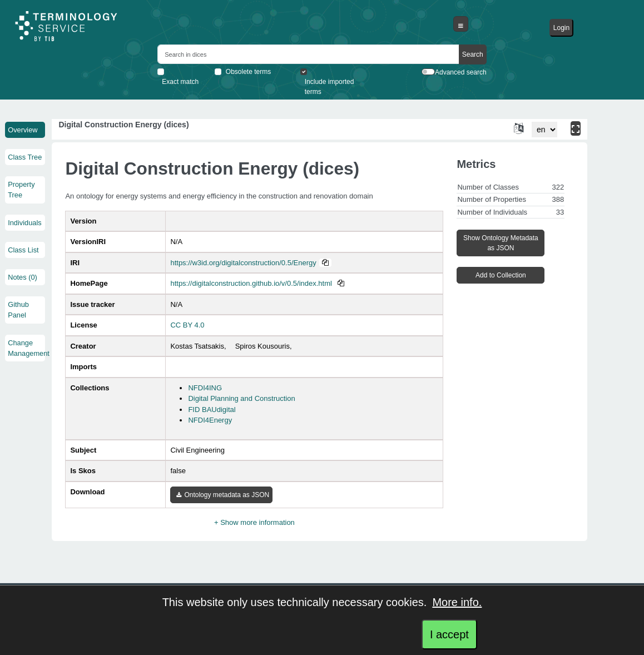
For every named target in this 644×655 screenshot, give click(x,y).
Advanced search (461, 72)
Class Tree (25, 157)
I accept (449, 634)
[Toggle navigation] (461, 24)
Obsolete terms (248, 72)
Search (473, 54)
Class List (23, 250)
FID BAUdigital (212, 410)
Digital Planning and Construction (241, 398)
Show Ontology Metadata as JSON (501, 243)
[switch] (428, 72)
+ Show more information (254, 522)
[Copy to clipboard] (325, 263)
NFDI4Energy (210, 420)
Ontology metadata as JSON (223, 495)
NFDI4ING (205, 388)
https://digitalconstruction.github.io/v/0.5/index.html (251, 283)
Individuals (24, 223)
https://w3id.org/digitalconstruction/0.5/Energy (243, 263)
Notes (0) (23, 277)
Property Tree (21, 190)
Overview (23, 130)
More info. (457, 602)
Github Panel (18, 310)
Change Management (25, 348)
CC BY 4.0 (187, 325)
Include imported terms (330, 87)
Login (561, 28)
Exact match (180, 82)
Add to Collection (501, 275)
